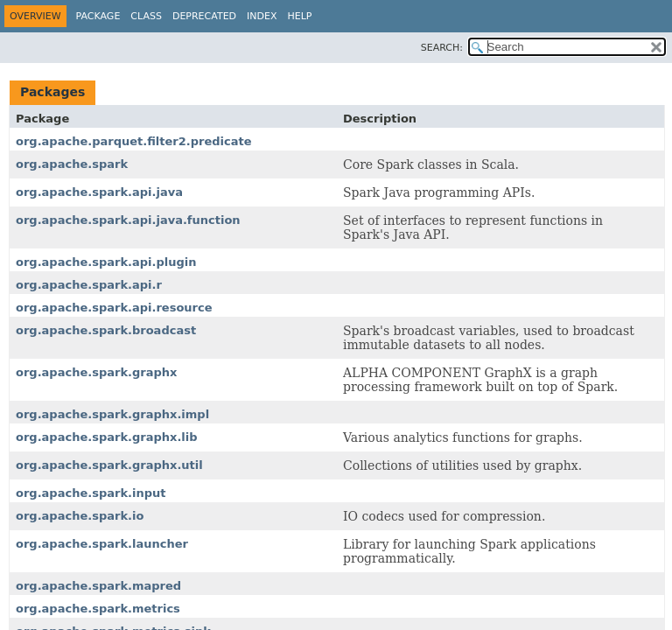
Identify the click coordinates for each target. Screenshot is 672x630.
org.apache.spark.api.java (99, 192)
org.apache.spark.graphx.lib (107, 437)
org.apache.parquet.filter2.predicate (134, 141)
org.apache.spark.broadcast (106, 330)
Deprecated (204, 16)
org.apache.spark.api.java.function (128, 220)
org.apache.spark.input (91, 493)
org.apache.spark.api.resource (114, 308)
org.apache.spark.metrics (98, 609)
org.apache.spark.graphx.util (109, 465)
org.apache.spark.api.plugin (106, 262)
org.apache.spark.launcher (102, 544)
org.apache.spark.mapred (98, 586)
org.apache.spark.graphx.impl (112, 414)
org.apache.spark (72, 164)
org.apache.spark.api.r (89, 285)
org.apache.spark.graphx (96, 372)
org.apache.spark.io (80, 516)
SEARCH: (442, 48)
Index (262, 16)
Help (300, 16)
